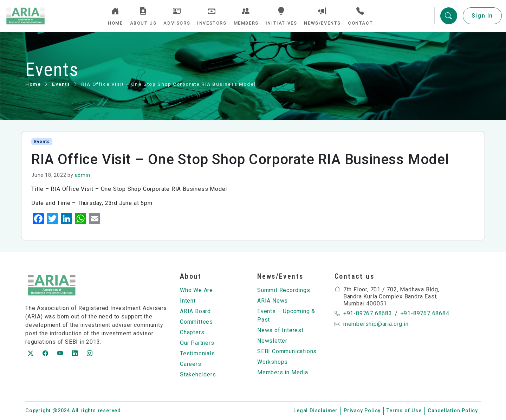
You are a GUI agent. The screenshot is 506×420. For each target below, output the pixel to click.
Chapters (192, 332)
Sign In (482, 17)
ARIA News (273, 301)
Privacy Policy (362, 411)
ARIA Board (195, 311)
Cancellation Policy (453, 411)
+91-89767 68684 (425, 313)
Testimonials (197, 353)
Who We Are (196, 290)
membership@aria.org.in (376, 324)
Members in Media (283, 372)
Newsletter (272, 341)
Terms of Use (404, 411)
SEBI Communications (287, 351)
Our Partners (197, 343)
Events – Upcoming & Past (286, 315)
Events (61, 87)
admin (83, 178)
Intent (188, 301)
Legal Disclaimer (316, 411)
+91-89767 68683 (368, 313)
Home (33, 87)
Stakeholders (198, 374)
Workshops (273, 362)
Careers (191, 364)
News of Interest (280, 330)
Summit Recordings (284, 290)
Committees (196, 322)
